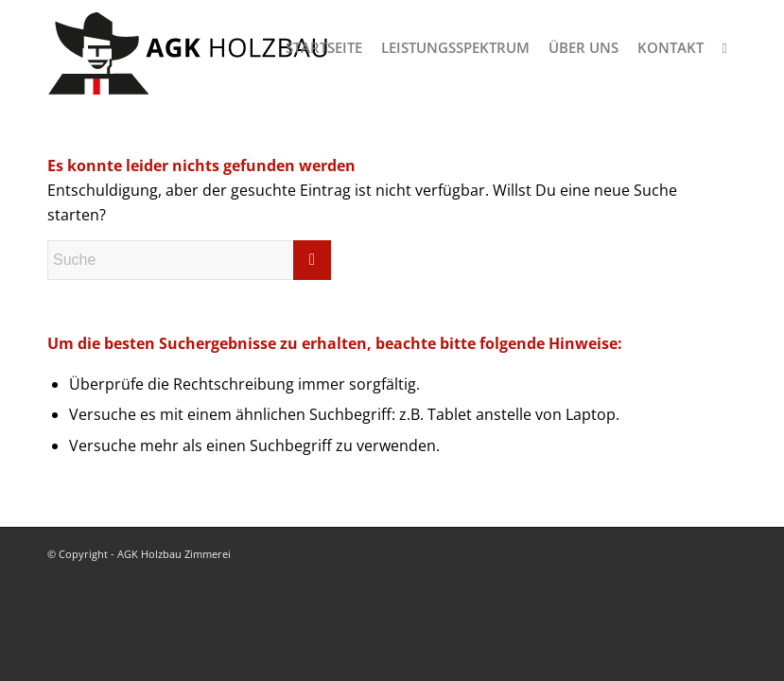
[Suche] (725, 47)
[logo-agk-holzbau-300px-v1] (189, 47)
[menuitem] (324, 47)
